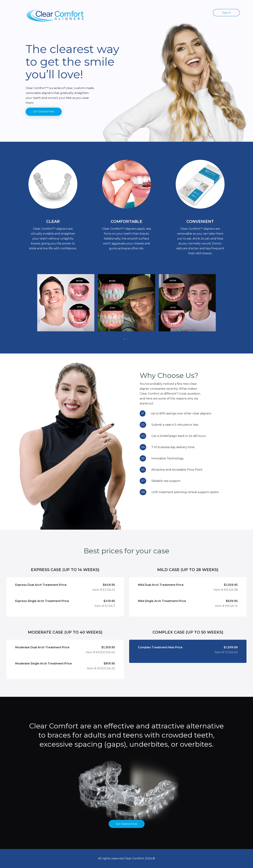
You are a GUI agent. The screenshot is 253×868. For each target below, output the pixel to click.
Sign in (226, 13)
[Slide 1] (124, 339)
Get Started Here (44, 112)
